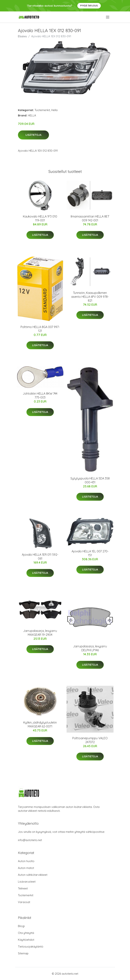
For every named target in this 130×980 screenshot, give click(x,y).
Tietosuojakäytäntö (31, 947)
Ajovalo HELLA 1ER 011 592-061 (40, 557)
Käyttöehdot (26, 940)
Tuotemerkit (42, 110)
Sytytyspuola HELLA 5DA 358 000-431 (90, 480)
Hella (54, 110)
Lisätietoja (33, 135)
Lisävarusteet (27, 882)
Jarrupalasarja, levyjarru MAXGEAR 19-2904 (40, 633)
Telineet (23, 888)
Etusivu (22, 36)
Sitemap (23, 953)
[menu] (108, 17)
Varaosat (24, 902)
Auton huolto (26, 861)
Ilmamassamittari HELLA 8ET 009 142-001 (90, 218)
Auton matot (26, 868)
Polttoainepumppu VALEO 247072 (90, 740)
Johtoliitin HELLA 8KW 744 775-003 (40, 395)
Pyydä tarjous (89, 6)
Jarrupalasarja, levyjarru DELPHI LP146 (90, 648)
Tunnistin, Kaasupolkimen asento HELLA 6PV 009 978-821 (90, 297)
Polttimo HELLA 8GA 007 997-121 (40, 329)
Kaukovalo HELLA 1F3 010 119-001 (40, 218)
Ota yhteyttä (26, 933)
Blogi (21, 926)
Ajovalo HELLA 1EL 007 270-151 (90, 553)
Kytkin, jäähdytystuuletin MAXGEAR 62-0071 (40, 724)
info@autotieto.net (30, 840)
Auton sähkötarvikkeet (33, 875)
